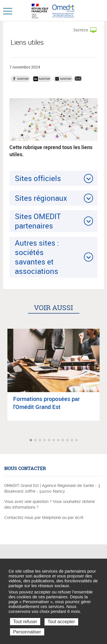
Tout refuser (25, 622)
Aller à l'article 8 (63, 441)
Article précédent (5, 440)
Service (81, 30)
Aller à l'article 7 (59, 441)
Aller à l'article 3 (41, 441)
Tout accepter (61, 622)
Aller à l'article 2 (36, 441)
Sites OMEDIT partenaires (38, 221)
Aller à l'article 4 (45, 441)
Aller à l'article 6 (54, 441)
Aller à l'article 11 (77, 441)
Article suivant (102, 440)
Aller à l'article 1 (31, 441)
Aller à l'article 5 (50, 441)
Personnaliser (27, 632)
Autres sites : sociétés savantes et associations (37, 257)
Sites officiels (38, 178)
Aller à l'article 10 (72, 441)
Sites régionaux (41, 198)
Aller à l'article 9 (68, 441)
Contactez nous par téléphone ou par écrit (44, 517)
